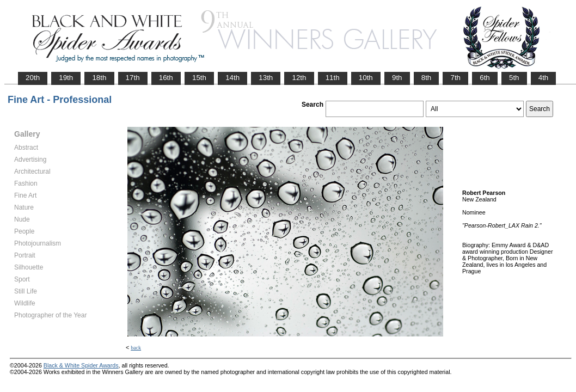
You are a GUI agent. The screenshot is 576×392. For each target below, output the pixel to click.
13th (266, 78)
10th (366, 78)
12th (299, 78)
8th (427, 78)
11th (333, 78)
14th (232, 78)
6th (485, 78)
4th (544, 78)
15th (199, 78)
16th (166, 78)
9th (397, 78)
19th (66, 78)
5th (514, 78)
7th (455, 78)
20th (33, 78)
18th (99, 78)
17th (133, 78)
